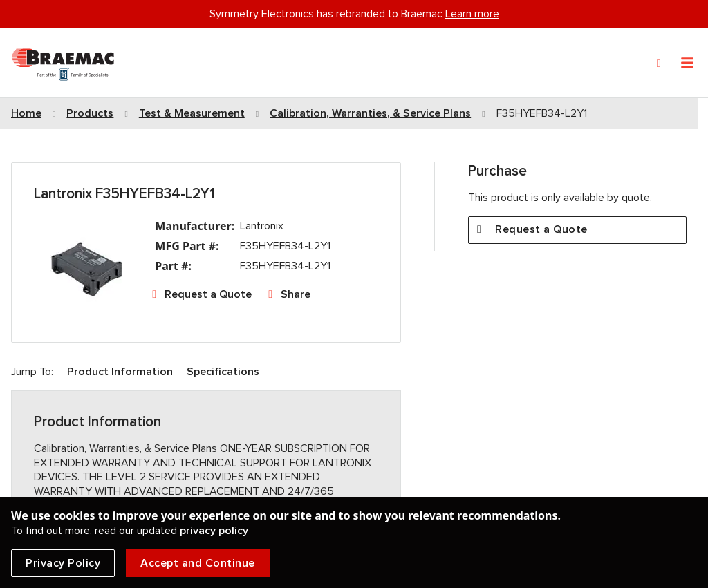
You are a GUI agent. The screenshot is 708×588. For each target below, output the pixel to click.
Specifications (223, 372)
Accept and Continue (198, 563)
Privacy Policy (63, 563)
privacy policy (214, 531)
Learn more (472, 14)
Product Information (120, 372)
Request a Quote (208, 294)
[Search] (659, 64)
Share (296, 294)
